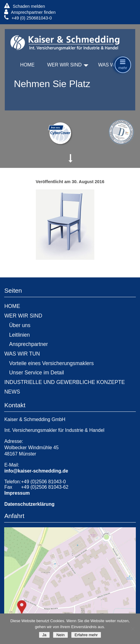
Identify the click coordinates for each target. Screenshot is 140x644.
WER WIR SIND (64, 65)
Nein (60, 635)
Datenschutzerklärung (29, 504)
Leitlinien (19, 335)
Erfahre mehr (86, 635)
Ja (44, 635)
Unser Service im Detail (36, 373)
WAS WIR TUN (22, 354)
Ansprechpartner (28, 344)
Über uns (20, 325)
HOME (27, 65)
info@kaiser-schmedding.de (36, 471)
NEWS (12, 392)
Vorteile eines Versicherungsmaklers (51, 363)
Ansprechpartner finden (30, 12)
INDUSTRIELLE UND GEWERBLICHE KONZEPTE (64, 382)
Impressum (17, 493)
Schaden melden (24, 6)
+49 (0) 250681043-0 (28, 18)
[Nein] (133, 629)
